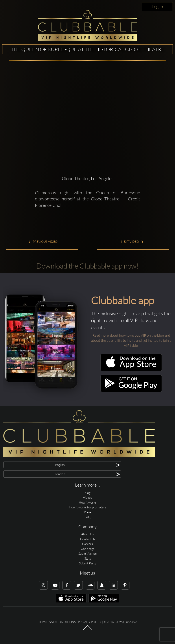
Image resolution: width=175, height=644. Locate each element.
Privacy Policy (90, 622)
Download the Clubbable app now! (87, 266)
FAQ (87, 517)
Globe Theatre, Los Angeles (88, 178)
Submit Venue (87, 553)
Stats (88, 558)
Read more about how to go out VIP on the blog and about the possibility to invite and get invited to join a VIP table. (131, 340)
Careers (87, 544)
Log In (157, 7)
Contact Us (88, 539)
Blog (87, 493)
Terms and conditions (57, 622)
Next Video (132, 242)
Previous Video (43, 242)
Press (87, 512)
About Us (87, 534)
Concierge (88, 549)
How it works (88, 502)
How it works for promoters (87, 507)
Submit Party (88, 563)
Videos (87, 497)
